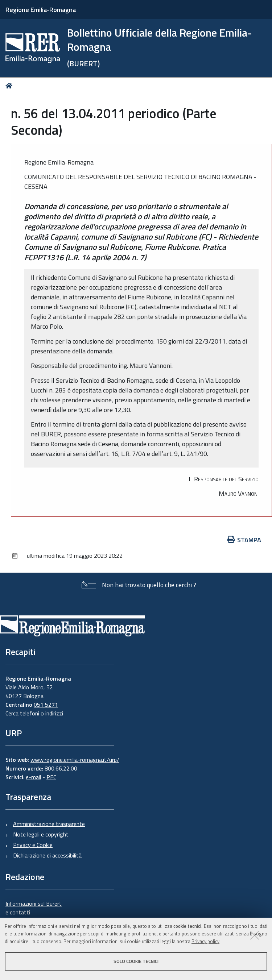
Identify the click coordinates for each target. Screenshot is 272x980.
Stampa (244, 540)
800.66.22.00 (61, 768)
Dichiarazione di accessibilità (47, 855)
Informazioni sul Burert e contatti (34, 908)
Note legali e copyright (41, 834)
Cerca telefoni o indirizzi (34, 713)
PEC (51, 777)
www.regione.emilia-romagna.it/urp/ (75, 760)
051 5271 (46, 705)
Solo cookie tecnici (136, 961)
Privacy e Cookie (33, 845)
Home (10, 86)
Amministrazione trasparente (49, 824)
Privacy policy (205, 941)
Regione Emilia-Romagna (41, 10)
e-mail (33, 777)
